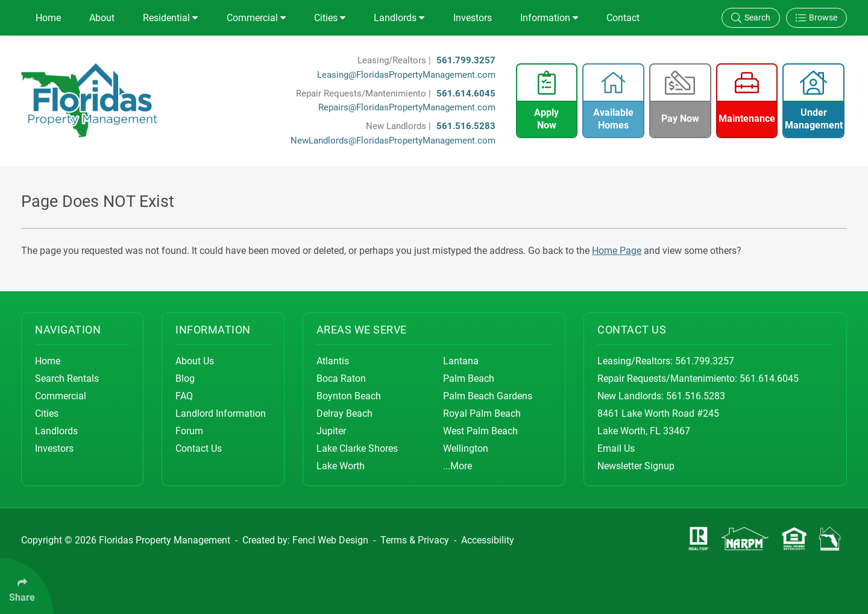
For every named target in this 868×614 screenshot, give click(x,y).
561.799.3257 (466, 60)
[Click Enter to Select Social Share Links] (27, 586)
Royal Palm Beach (482, 413)
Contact (623, 18)
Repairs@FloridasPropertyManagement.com (407, 107)
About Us (195, 361)
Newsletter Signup (636, 466)
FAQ (184, 396)
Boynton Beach (349, 396)
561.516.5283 (466, 126)
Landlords (399, 18)
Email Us (616, 448)
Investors (473, 18)
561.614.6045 (466, 93)
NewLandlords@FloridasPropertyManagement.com (393, 141)
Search (751, 18)
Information (549, 18)
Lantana (461, 361)
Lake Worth (341, 466)
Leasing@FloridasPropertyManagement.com (406, 75)
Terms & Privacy (415, 540)
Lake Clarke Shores (357, 448)
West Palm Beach (480, 431)
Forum (189, 431)
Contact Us (199, 448)
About (102, 18)
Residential (170, 18)
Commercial (256, 18)
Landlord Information (221, 413)
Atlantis (333, 361)
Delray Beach (344, 413)
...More (458, 466)
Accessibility (488, 540)
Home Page (617, 251)
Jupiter (331, 431)
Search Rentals (67, 378)
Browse (816, 18)
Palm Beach (469, 378)
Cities (330, 18)
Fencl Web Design (330, 540)
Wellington (466, 448)
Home (48, 18)
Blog (185, 378)
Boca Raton (341, 378)
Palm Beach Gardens (488, 396)
